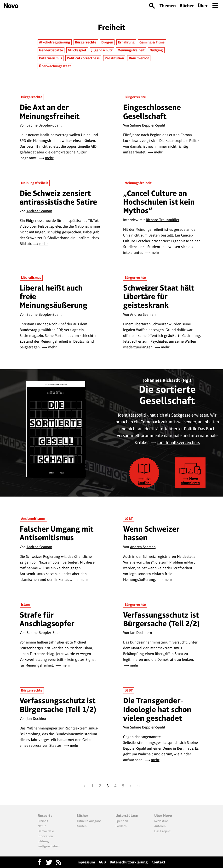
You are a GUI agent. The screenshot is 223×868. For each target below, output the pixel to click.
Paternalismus (51, 58)
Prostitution (114, 58)
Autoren (160, 826)
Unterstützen (127, 816)
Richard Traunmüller (163, 220)
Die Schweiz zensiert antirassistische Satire (58, 197)
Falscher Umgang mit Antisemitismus (57, 533)
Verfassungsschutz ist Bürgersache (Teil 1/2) (58, 705)
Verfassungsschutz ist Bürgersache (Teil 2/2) (162, 619)
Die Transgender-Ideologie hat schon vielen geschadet (157, 709)
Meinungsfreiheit (131, 50)
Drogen (107, 42)
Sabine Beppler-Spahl (44, 125)
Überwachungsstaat (55, 66)
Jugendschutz (102, 50)
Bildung (43, 841)
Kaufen (82, 826)
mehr (49, 158)
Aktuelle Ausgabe (89, 821)
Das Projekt (162, 831)
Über (203, 6)
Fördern (121, 826)
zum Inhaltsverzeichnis (178, 442)
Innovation (45, 836)
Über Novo (163, 816)
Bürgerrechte (86, 42)
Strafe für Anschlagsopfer (47, 619)
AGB (102, 862)
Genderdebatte (51, 50)
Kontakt (158, 862)
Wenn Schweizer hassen (151, 533)
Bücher (187, 6)
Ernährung (126, 42)
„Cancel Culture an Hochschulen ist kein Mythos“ (159, 202)
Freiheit (43, 821)
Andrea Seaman (39, 211)
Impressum (86, 862)
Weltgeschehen (49, 846)
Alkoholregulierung (55, 42)
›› (138, 786)
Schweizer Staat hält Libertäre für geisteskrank (159, 297)
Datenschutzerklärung (129, 862)
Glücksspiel (77, 50)
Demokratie (46, 831)
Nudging (156, 50)
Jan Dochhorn (141, 633)
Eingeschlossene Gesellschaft (152, 112)
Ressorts (45, 816)
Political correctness (83, 58)
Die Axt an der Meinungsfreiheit (50, 112)
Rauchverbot (139, 58)
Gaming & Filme (152, 42)
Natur (42, 826)
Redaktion (161, 821)
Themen (168, 6)
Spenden (122, 821)
